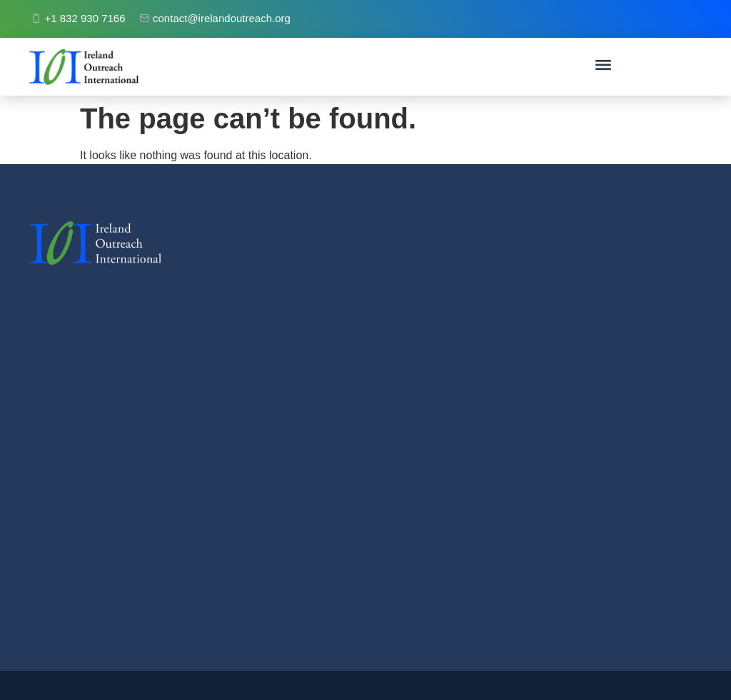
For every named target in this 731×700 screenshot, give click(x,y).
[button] (604, 67)
